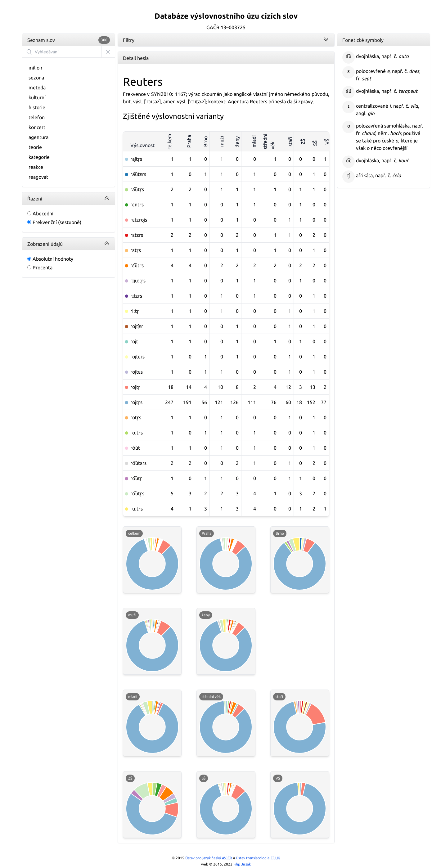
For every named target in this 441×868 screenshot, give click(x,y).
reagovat (38, 177)
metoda (37, 88)
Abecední (40, 214)
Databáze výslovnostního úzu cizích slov (226, 16)
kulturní (37, 97)
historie (37, 107)
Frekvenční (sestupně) (54, 222)
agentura (38, 137)
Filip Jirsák (242, 864)
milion (35, 68)
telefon (37, 117)
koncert (37, 127)
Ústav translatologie (258, 858)
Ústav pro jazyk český (209, 858)
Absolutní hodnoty (50, 259)
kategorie (39, 157)
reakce (36, 167)
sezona (36, 78)
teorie (35, 147)
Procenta (40, 268)
